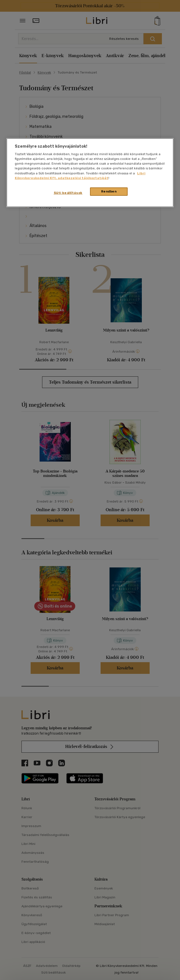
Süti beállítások (68, 192)
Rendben (109, 191)
